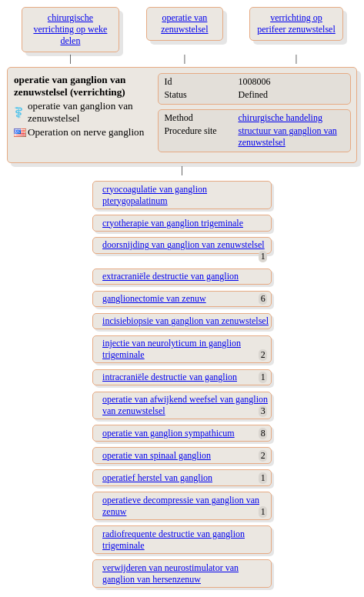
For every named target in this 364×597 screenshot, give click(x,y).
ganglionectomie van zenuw (154, 298)
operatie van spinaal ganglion (157, 455)
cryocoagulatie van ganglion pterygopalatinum (155, 195)
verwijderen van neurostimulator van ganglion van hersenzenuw (170, 574)
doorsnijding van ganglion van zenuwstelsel (184, 245)
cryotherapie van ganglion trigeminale (173, 223)
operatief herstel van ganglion (157, 478)
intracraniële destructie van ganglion (170, 377)
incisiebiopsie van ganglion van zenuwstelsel (185, 321)
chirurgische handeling (280, 118)
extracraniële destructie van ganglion (170, 276)
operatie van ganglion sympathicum (169, 433)
